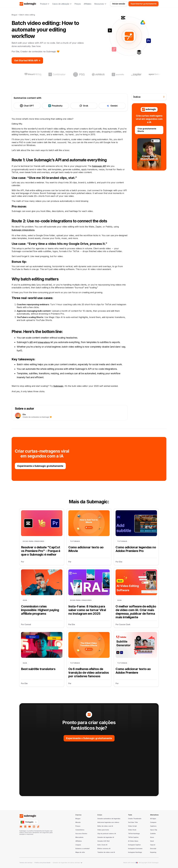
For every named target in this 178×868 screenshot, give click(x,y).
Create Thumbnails (135, 819)
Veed (152, 841)
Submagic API (99, 166)
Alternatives (154, 815)
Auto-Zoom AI (102, 845)
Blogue (14, 15)
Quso (152, 837)
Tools (130, 815)
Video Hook (132, 830)
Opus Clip (154, 830)
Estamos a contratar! (83, 849)
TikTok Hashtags (134, 834)
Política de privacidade (43, 863)
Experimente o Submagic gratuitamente (40, 466)
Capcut (153, 845)
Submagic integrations (23, 230)
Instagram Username (135, 849)
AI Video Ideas (133, 841)
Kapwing (153, 852)
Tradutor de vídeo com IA (106, 852)
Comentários (80, 830)
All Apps (153, 819)
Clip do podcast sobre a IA (107, 834)
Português (27, 822)
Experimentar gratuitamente (144, 4)
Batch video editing (27, 15)
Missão (78, 822)
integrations (44, 342)
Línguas (78, 845)
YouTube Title (133, 822)
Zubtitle (153, 834)
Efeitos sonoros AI (104, 849)
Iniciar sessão (119, 4)
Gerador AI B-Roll (103, 841)
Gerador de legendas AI (106, 837)
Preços (78, 4)
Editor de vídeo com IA (105, 826)
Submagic (58, 386)
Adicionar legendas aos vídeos (108, 822)
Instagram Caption (134, 845)
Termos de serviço (26, 863)
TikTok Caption (133, 837)
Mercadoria (79, 837)
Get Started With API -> (27, 60)
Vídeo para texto (103, 830)
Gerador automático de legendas (109, 819)
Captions (153, 826)
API (31, 342)
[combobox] (29, 822)
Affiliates (88, 4)
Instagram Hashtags (135, 852)
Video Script (132, 826)
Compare (153, 822)
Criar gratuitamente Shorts (147, 130)
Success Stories (81, 834)
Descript (153, 849)
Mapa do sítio (80, 852)
